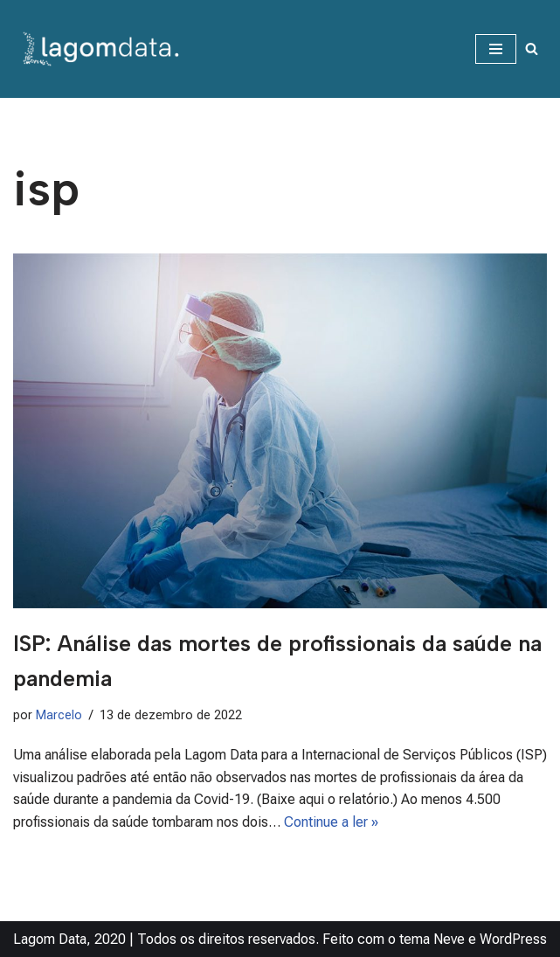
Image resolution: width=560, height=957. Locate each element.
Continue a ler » (331, 822)
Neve (449, 939)
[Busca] (532, 49)
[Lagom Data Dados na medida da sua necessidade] (104, 49)
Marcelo (59, 715)
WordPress (513, 939)
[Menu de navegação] (496, 49)
